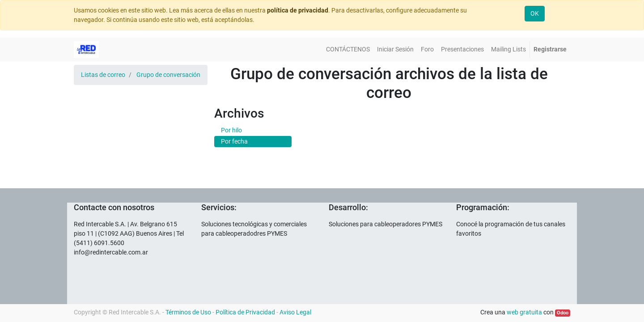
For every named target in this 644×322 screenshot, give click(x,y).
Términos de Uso (188, 312)
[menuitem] (348, 49)
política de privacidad (298, 10)
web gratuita (524, 312)
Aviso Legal (295, 312)
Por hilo (231, 130)
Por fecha (234, 141)
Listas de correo (103, 75)
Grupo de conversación (168, 75)
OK (535, 13)
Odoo (563, 313)
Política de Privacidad (245, 312)
